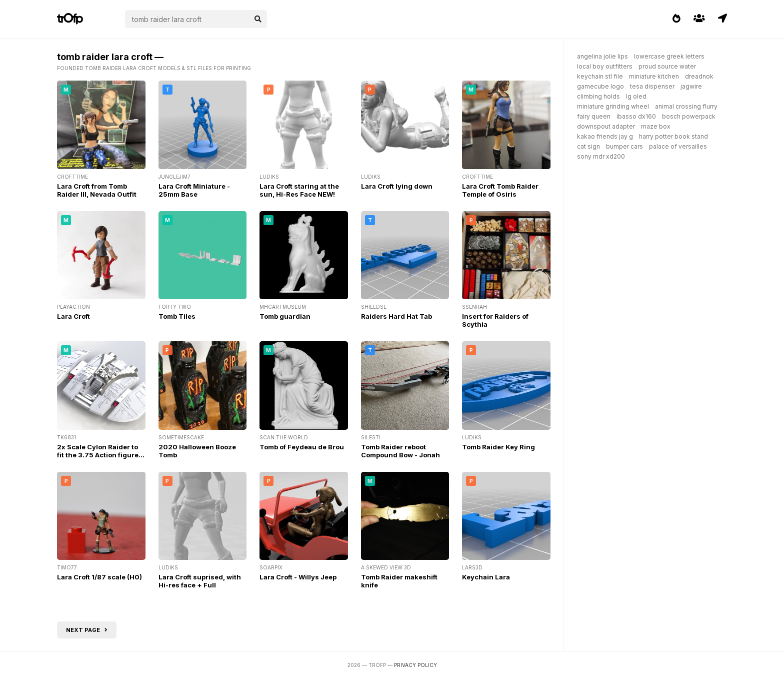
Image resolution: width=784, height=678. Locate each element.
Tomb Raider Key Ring (498, 447)
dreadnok (699, 76)
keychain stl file (600, 76)
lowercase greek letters (669, 56)
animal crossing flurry (686, 106)
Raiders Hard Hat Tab (396, 316)
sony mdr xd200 (601, 156)
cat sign (588, 146)
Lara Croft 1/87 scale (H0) (99, 577)
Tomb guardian (285, 316)
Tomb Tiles (177, 316)
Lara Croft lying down (397, 186)
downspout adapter (606, 126)
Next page (87, 630)
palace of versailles (678, 146)
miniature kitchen (654, 76)
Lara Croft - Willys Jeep (298, 577)
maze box (656, 126)
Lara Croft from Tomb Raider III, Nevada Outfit (97, 190)
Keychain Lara (486, 577)
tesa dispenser (652, 86)
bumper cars (624, 146)
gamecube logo (600, 86)
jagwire (691, 86)
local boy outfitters (605, 66)
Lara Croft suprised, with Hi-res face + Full (200, 581)
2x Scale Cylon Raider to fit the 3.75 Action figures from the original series (100, 455)
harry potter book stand (673, 136)
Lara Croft (73, 316)
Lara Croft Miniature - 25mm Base (194, 190)
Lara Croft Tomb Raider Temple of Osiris (500, 190)
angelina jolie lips (602, 56)
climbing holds (598, 96)
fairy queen (594, 116)
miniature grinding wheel (613, 106)
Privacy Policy (415, 665)
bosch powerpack (689, 116)
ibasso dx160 (636, 116)
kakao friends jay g (605, 136)
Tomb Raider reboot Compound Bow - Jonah (400, 451)
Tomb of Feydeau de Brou (302, 447)
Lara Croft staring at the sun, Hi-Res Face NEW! (299, 190)
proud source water (667, 66)
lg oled (636, 96)
